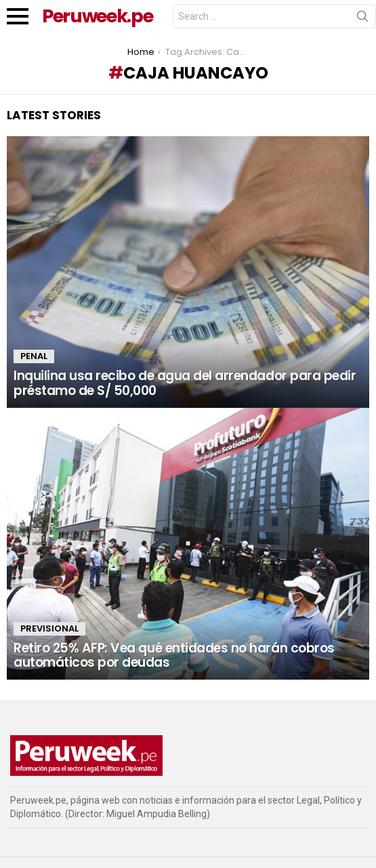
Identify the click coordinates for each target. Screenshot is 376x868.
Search (362, 19)
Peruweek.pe (97, 16)
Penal (34, 356)
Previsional (49, 628)
